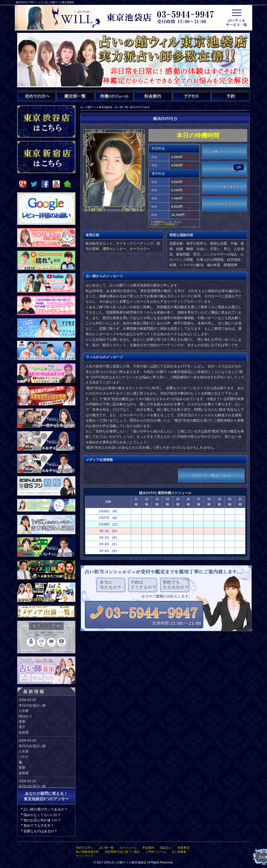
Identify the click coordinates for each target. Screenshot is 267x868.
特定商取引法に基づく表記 (122, 852)
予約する (224, 204)
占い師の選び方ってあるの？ (46, 809)
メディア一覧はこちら (211, 475)
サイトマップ (85, 856)
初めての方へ (85, 848)
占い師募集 (179, 852)
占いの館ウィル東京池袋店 (129, 862)
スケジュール (128, 848)
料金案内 (149, 848)
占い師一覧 (106, 848)
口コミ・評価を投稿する (224, 187)
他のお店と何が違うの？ (42, 820)
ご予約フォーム (156, 852)
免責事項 (183, 848)
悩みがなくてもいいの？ (42, 815)
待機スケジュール (224, 152)
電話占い (166, 848)
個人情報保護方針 (87, 852)
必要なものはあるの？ (40, 831)
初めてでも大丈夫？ (39, 825)
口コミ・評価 (229, 168)
